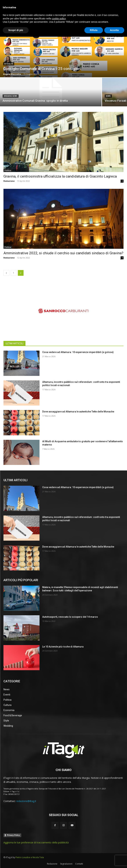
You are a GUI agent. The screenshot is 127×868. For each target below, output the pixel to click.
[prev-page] (6, 273)
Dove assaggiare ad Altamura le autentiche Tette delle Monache (78, 412)
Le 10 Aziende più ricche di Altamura (63, 647)
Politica (8, 170)
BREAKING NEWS (11, 96)
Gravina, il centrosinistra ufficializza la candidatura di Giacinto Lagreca (60, 176)
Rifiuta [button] (94, 861)
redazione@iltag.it (26, 801)
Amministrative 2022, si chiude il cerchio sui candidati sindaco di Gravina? (63, 253)
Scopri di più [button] (16, 861)
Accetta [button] (114, 861)
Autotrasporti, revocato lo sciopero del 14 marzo (70, 617)
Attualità (9, 64)
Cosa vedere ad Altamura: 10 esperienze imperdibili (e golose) (78, 352)
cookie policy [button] (59, 850)
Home (6, 19)
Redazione (9, 181)
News (108, 96)
